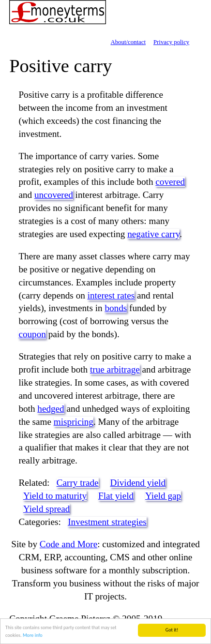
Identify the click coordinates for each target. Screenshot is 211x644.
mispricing (74, 422)
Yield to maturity (55, 496)
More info (33, 638)
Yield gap (163, 496)
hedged (51, 409)
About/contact (128, 42)
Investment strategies (107, 522)
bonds (116, 308)
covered (170, 182)
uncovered (54, 195)
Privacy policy (171, 42)
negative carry (153, 234)
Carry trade (78, 483)
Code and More (68, 544)
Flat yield (116, 496)
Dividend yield (138, 483)
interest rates (111, 295)
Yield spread (46, 509)
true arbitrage (115, 369)
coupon (32, 334)
